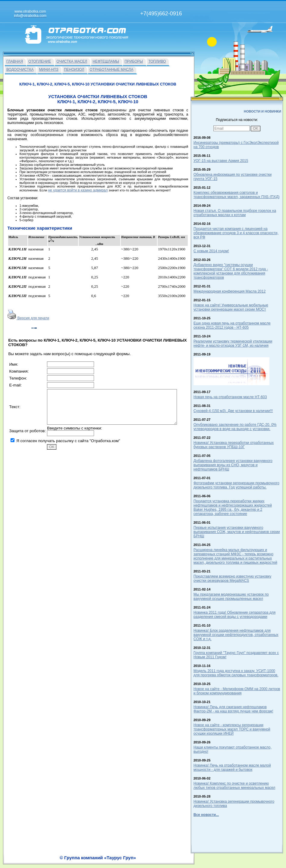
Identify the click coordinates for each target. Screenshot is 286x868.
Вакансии (142, 861)
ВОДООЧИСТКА (20, 70)
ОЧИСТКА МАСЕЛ (72, 61)
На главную (121, 861)
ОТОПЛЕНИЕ (40, 61)
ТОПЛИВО (157, 61)
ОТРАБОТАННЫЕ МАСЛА (111, 70)
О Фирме (160, 861)
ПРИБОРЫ (134, 61)
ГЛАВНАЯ (15, 61)
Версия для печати (28, 318)
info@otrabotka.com (232, 855)
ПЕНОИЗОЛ (74, 70)
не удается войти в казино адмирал (78, 190)
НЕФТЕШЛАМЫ (106, 61)
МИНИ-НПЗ (49, 70)
